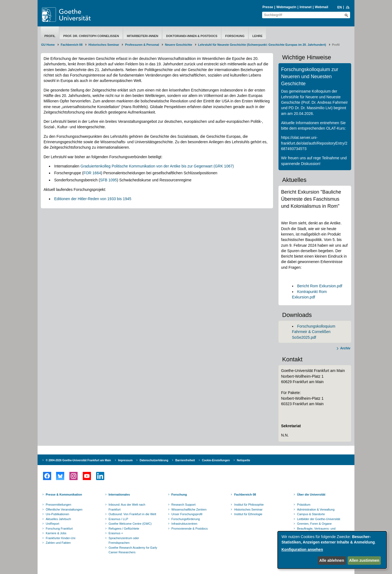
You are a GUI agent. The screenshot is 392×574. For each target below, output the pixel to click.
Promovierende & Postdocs (190, 529)
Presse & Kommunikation (64, 494)
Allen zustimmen (364, 560)
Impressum (125, 460)
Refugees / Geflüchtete (124, 529)
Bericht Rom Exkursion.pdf (320, 286)
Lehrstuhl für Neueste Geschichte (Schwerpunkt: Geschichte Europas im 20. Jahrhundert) (262, 45)
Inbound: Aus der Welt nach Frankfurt (127, 507)
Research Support (184, 505)
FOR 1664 (92, 173)
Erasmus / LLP (118, 519)
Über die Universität (311, 494)
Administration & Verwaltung (316, 509)
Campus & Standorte (311, 514)
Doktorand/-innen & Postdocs (192, 36)
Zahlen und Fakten (58, 543)
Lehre (257, 36)
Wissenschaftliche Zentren (189, 509)
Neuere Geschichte (179, 45)
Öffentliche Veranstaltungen (64, 509)
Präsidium (304, 505)
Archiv (345, 348)
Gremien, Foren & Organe (314, 524)
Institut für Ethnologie (248, 514)
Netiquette (244, 460)
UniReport (53, 524)
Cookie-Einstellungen (216, 460)
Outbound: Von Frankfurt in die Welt (132, 514)
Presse (268, 7)
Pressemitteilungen (59, 505)
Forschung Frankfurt (59, 529)
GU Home (48, 45)
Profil (50, 36)
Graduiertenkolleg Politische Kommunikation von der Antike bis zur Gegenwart (147, 166)
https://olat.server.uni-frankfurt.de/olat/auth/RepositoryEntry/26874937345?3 (314, 143)
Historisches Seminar (104, 45)
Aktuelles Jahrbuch (58, 519)
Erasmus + (116, 533)
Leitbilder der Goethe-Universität (318, 519)
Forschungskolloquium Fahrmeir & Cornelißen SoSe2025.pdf (314, 332)
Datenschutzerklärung (154, 460)
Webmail (322, 7)
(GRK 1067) (224, 166)
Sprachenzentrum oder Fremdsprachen (124, 541)
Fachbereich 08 (72, 45)
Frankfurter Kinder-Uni (61, 538)
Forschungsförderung (186, 519)
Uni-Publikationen (57, 514)
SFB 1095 (108, 180)
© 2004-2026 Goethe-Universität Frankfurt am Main (78, 460)
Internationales (119, 494)
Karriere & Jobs (56, 533)
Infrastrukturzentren (184, 524)
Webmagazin (286, 7)
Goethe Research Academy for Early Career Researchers (133, 550)
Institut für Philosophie (249, 505)
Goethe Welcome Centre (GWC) (130, 524)
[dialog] (332, 550)
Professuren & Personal (142, 45)
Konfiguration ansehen (302, 549)
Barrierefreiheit (185, 460)
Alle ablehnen (332, 560)
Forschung (235, 36)
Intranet (305, 7)
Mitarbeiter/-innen (143, 36)
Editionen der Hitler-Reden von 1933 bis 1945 (93, 199)
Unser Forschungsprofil (187, 514)
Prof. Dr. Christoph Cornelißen (91, 36)
